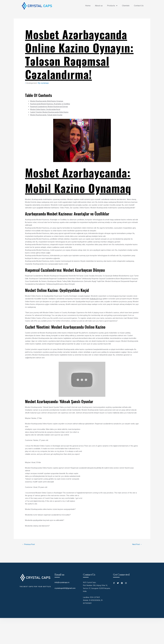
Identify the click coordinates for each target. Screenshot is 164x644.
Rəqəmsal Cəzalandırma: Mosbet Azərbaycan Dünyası (50, 107)
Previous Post (29, 545)
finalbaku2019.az (96, 299)
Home (88, 6)
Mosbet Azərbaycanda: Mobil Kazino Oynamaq (48, 101)
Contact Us (139, 6)
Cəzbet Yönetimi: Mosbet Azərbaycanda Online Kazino (51, 112)
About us (99, 6)
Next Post (136, 545)
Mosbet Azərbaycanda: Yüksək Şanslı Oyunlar (47, 115)
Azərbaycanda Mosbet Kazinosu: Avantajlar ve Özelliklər (51, 104)
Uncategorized (32, 83)
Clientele (126, 6)
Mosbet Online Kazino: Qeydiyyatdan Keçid (46, 109)
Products (112, 6)
